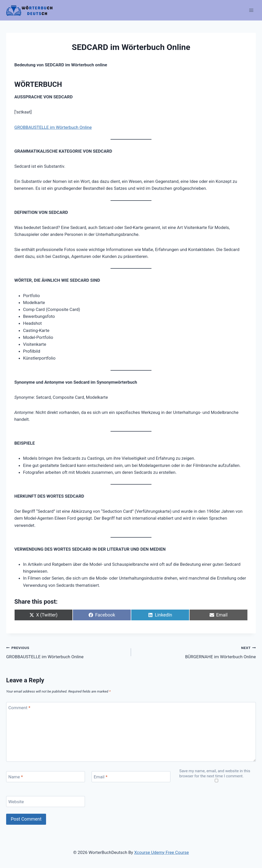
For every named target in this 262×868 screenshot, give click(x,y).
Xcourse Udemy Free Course (161, 852)
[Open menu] (251, 10)
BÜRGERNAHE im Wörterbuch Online (196, 652)
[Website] (46, 802)
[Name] (46, 777)
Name (16, 777)
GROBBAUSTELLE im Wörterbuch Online (53, 127)
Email (101, 777)
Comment (19, 708)
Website (16, 802)
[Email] (131, 777)
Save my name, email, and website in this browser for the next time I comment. (215, 773)
